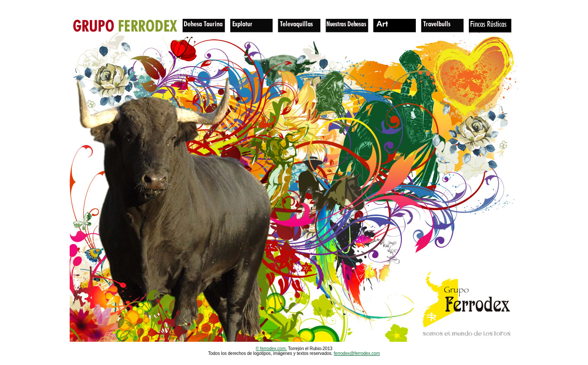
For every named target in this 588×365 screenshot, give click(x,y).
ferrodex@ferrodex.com (357, 353)
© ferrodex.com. (271, 349)
